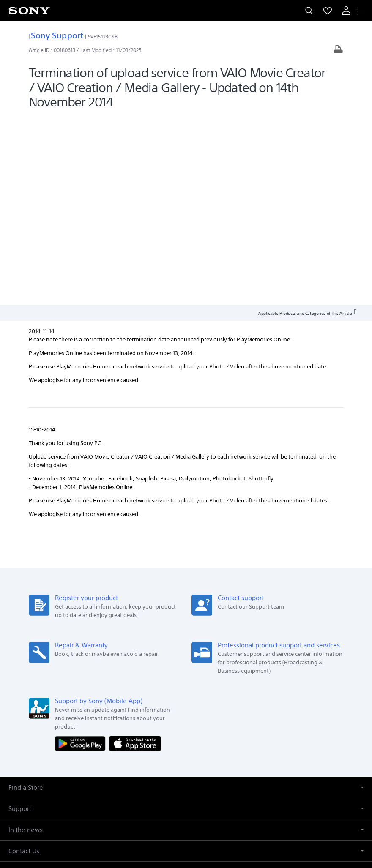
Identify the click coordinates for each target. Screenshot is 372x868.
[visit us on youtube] (213, 759)
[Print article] (338, 50)
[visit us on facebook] (159, 759)
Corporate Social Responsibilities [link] (165, 738)
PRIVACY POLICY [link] (186, 819)
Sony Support (56, 35)
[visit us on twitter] (177, 759)
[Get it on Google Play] (82, 555)
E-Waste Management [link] (89, 738)
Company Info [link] (36, 738)
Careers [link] (223, 738)
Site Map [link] (343, 738)
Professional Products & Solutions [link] (283, 738)
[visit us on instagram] (195, 759)
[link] (19, 696)
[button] (186, 599)
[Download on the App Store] (135, 555)
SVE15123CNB (103, 37)
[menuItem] (328, 11)
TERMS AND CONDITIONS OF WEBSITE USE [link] (186, 808)
